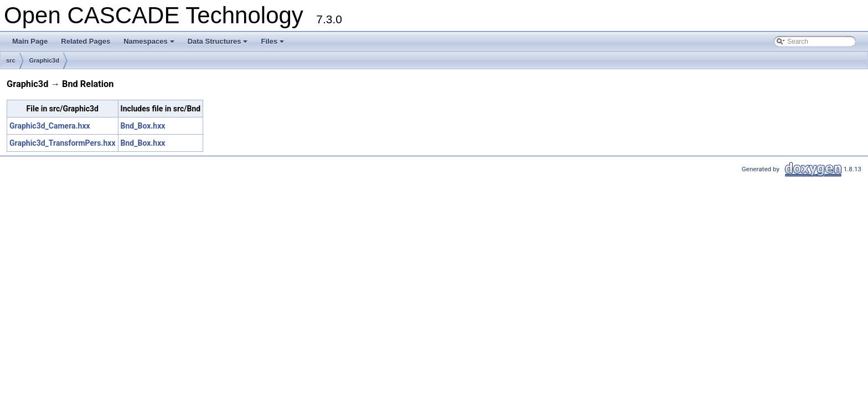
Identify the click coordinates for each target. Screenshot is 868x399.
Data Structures (219, 44)
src (11, 60)
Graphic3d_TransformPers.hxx (63, 143)
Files (273, 44)
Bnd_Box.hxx (143, 126)
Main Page (30, 41)
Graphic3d (44, 60)
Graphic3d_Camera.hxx (50, 126)
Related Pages (86, 41)
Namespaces (150, 44)
